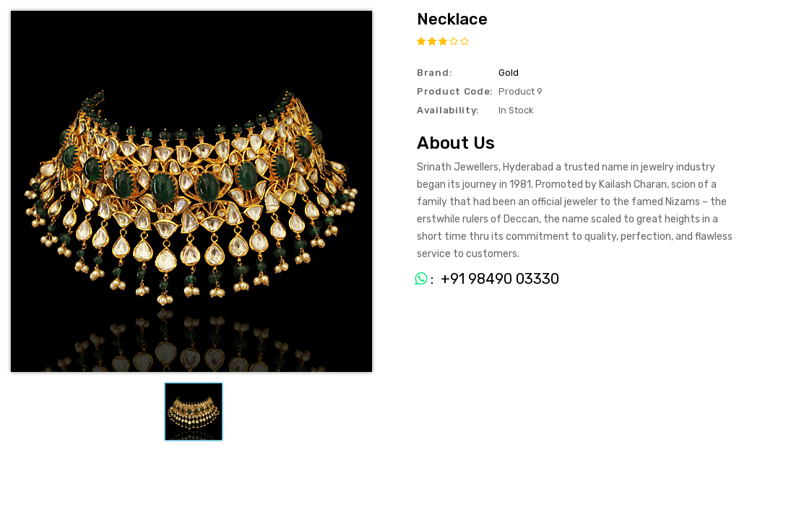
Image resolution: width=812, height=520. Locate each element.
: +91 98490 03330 (481, 279)
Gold (509, 73)
